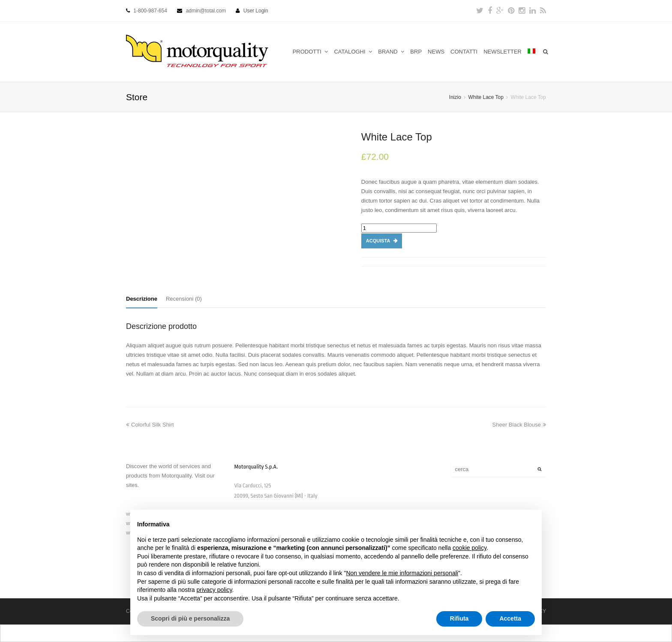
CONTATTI (464, 52)
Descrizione (142, 299)
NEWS (436, 52)
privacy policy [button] (214, 590)
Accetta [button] (510, 618)
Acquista (378, 241)
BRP (416, 52)
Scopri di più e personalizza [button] (190, 618)
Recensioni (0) (184, 299)
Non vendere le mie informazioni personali (402, 573)
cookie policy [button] (469, 548)
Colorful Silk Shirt (150, 425)
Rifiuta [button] (459, 618)
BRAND (391, 52)
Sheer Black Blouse (519, 425)
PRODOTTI (310, 52)
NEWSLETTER (502, 52)
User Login (256, 11)
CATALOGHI (353, 52)
